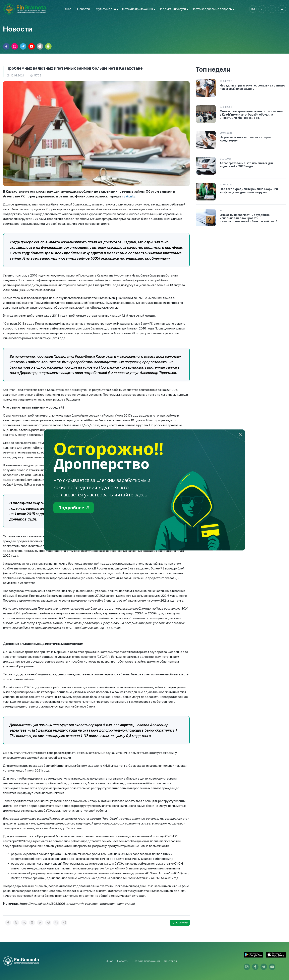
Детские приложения (146, 961)
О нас (67, 9)
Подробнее (75, 508)
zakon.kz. (130, 196)
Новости (83, 9)
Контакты (171, 961)
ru (252, 9)
